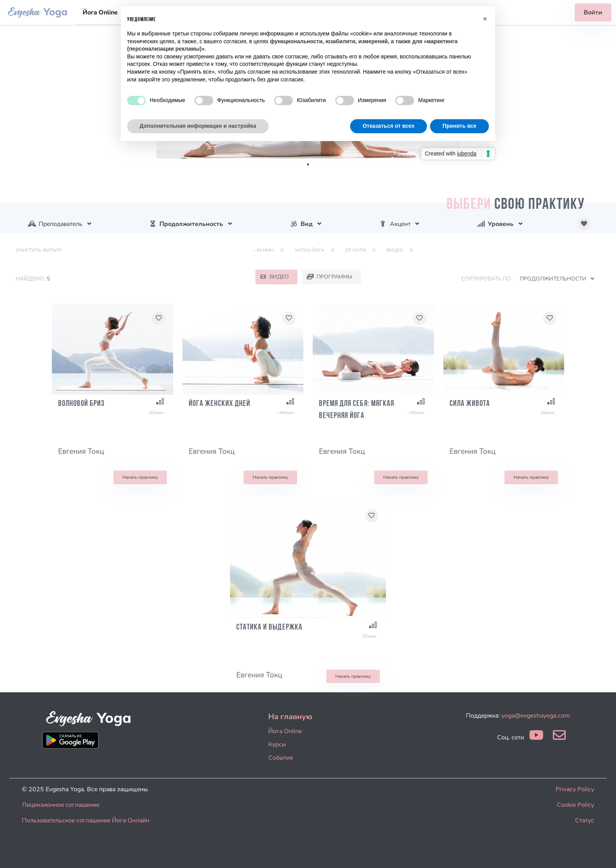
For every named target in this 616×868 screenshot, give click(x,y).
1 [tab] (308, 164)
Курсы (277, 745)
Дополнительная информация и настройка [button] (198, 126)
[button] (485, 19)
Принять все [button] (459, 126)
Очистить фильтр (39, 250)
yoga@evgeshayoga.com (536, 716)
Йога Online (100, 12)
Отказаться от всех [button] (389, 126)
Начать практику (140, 477)
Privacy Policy (575, 789)
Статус (585, 820)
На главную (290, 717)
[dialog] (601, 852)
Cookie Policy (575, 805)
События (281, 758)
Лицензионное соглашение (61, 805)
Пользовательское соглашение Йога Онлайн (86, 820)
